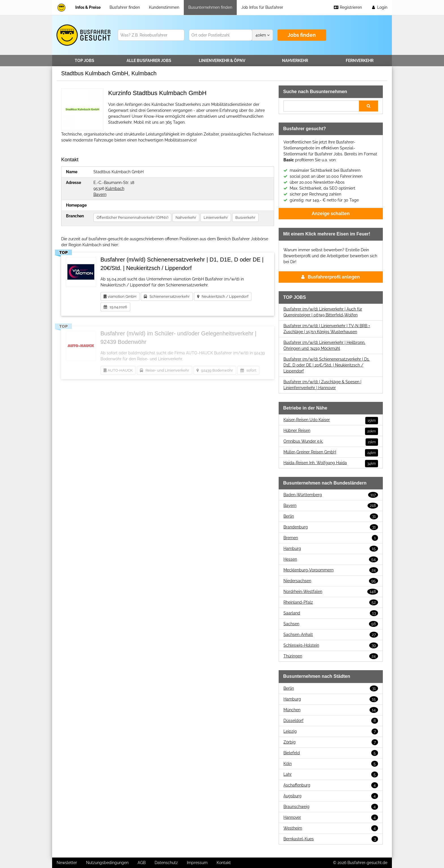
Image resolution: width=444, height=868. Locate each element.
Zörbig (331, 742)
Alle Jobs (149, 61)
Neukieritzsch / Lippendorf (223, 296)
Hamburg (331, 549)
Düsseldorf (331, 721)
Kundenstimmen (164, 7)
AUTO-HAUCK (118, 370)
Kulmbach (115, 188)
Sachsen (331, 624)
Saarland (331, 613)
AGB (142, 863)
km (262, 35)
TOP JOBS (85, 61)
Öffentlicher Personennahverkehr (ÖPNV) (132, 217)
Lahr (331, 774)
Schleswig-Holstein (331, 645)
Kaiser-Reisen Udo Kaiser (331, 420)
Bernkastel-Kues (331, 839)
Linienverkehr (222, 61)
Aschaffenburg (331, 785)
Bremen (331, 538)
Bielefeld (331, 753)
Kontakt (224, 863)
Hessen (331, 559)
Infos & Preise (88, 7)
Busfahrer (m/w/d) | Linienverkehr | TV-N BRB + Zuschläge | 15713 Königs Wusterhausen (327, 329)
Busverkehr (245, 217)
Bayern (100, 194)
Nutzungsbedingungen (107, 863)
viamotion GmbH (120, 296)
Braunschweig (331, 807)
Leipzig (331, 731)
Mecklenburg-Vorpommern (331, 570)
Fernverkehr (360, 61)
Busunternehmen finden (210, 7)
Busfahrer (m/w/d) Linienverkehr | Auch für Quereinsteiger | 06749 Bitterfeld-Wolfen (323, 312)
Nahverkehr (295, 61)
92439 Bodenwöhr (215, 370)
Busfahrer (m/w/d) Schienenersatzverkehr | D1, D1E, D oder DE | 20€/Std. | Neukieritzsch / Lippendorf (326, 365)
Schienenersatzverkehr (167, 296)
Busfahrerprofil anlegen (331, 277)
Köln (331, 764)
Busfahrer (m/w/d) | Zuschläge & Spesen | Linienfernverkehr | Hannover (322, 385)
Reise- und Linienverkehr (165, 370)
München (331, 710)
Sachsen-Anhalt (331, 635)
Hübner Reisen (331, 431)
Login (379, 7)
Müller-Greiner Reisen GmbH (331, 452)
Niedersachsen (331, 581)
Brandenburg (331, 527)
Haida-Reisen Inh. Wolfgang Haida (331, 463)
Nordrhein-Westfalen (331, 592)
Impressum (197, 863)
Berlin (331, 516)
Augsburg (331, 796)
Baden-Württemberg (331, 495)
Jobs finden (302, 35)
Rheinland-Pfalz (331, 602)
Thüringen (331, 656)
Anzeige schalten (331, 214)
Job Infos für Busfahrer (262, 7)
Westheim (331, 828)
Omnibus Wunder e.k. (331, 441)
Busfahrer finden (125, 7)
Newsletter (67, 863)
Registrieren (348, 7)
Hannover (331, 817)
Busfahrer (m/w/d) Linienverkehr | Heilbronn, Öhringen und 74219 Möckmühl (324, 345)
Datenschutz (166, 863)
